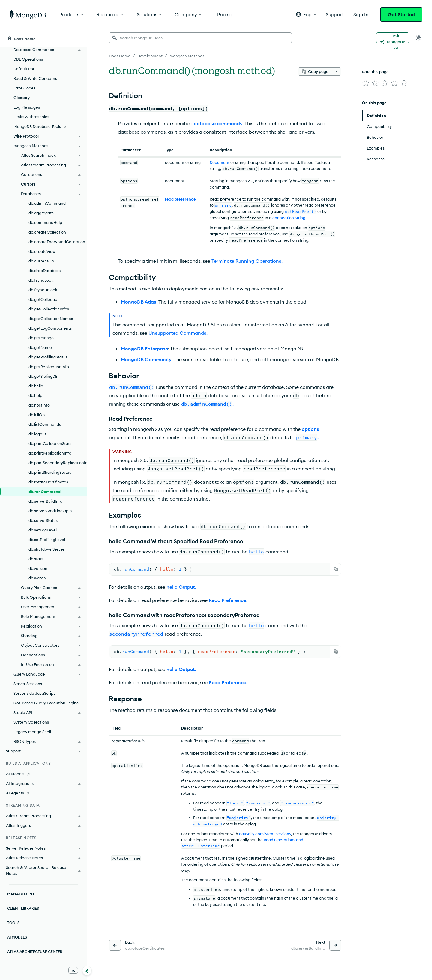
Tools (13, 923)
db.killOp (37, 415)
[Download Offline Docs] (73, 970)
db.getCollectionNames (51, 319)
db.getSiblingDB (43, 376)
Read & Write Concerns (35, 78)
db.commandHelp (45, 222)
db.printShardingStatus (50, 472)
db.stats (36, 559)
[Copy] (336, 569)
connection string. (289, 218)
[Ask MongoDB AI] (393, 38)
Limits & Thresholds (31, 117)
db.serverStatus (43, 520)
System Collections (31, 722)
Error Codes (24, 88)
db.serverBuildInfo (45, 501)
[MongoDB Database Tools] (43, 126)
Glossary (22, 98)
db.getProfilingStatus (48, 357)
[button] (306, 14)
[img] (366, 83)
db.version (38, 568)
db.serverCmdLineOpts (50, 511)
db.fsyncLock (41, 280)
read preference (180, 199)
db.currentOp (41, 261)
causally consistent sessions (265, 834)
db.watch (37, 578)
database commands (218, 123)
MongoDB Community (146, 359)
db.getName (40, 347)
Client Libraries (23, 908)
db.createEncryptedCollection (57, 242)
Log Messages (27, 107)
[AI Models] (43, 774)
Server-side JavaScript (34, 693)
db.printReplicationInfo (50, 453)
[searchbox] (200, 38)
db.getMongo (41, 338)
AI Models (17, 937)
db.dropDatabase (45, 271)
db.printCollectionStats (50, 443)
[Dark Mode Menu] (418, 38)
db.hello (36, 386)
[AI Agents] (43, 793)
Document (220, 162)
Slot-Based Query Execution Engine (46, 703)
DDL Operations (28, 59)
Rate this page (375, 72)
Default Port (25, 69)
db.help (35, 395)
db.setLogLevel (43, 530)
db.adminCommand (47, 203)
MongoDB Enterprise (144, 349)
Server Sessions (28, 684)
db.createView (42, 251)
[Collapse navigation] (87, 971)
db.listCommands (45, 424)
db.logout (37, 434)
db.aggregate (41, 213)
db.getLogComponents (50, 328)
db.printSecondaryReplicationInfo (58, 463)
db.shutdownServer (46, 549)
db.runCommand (45, 492)
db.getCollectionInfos (49, 309)
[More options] (337, 71)
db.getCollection (44, 299)
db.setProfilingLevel (47, 540)
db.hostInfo (39, 405)
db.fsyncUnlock (43, 290)
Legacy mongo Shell (32, 732)
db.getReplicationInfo (49, 367)
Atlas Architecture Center (35, 952)
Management (21, 894)
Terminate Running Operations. (247, 261)
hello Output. (181, 587)
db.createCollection (47, 232)
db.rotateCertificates (48, 482)
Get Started (401, 14)
